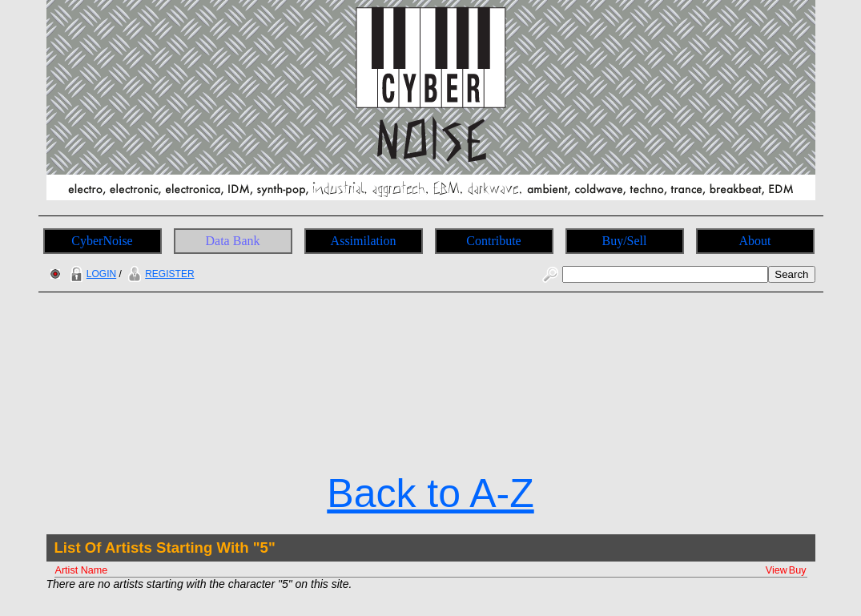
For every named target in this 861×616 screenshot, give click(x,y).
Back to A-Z (430, 493)
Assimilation (364, 241)
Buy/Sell (624, 241)
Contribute (493, 241)
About (755, 241)
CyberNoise (102, 241)
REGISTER (159, 274)
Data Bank (233, 241)
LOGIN (91, 274)
